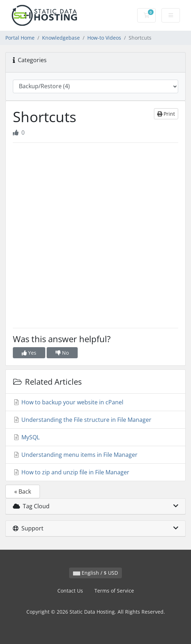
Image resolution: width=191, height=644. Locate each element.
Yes (29, 353)
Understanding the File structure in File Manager (82, 420)
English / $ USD (95, 573)
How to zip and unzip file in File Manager (71, 472)
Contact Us (70, 591)
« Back (23, 491)
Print (166, 114)
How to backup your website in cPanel (68, 402)
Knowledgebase (61, 38)
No (62, 353)
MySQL (26, 437)
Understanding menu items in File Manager (75, 455)
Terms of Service (114, 591)
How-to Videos (104, 38)
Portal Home (20, 38)
